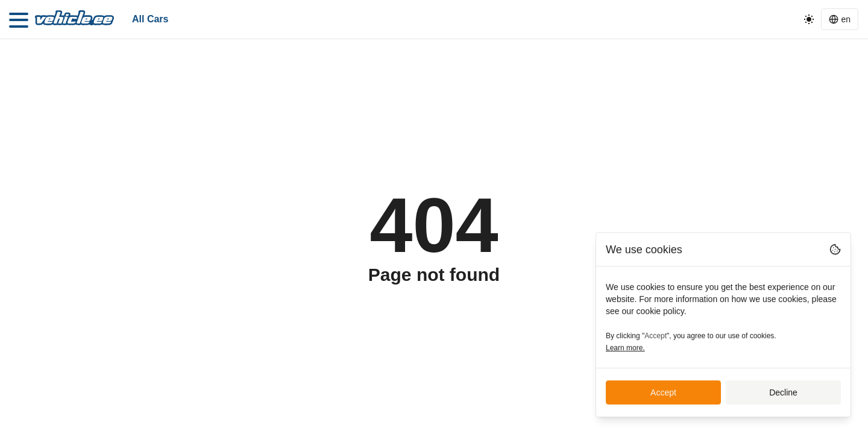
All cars (150, 19)
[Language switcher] (840, 19)
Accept (663, 393)
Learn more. (625, 348)
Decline (783, 393)
